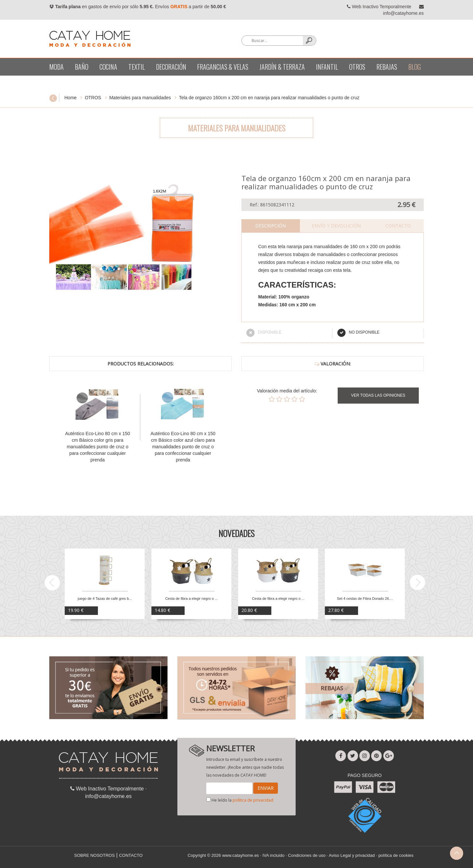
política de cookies (396, 855)
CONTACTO (131, 855)
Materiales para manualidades (140, 98)
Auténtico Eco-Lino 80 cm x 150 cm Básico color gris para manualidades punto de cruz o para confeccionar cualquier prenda (98, 447)
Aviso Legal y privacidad (352, 855)
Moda (56, 67)
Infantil (327, 67)
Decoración (171, 67)
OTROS (357, 67)
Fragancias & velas (223, 67)
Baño (82, 67)
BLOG (415, 67)
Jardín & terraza (282, 67)
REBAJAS (387, 67)
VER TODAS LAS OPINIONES (378, 395)
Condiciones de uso (307, 855)
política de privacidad (253, 800)
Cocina (108, 67)
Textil (137, 67)
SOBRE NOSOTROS (95, 855)
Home (70, 98)
